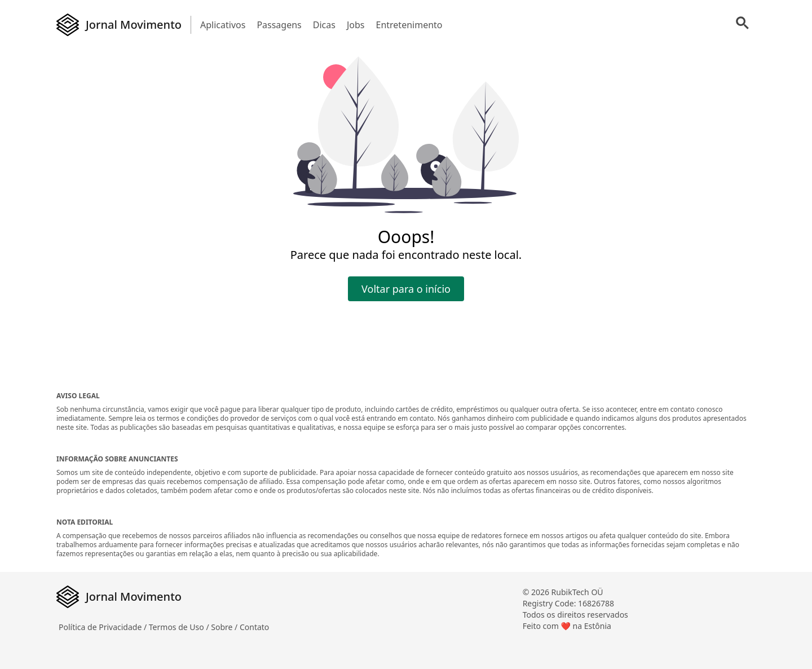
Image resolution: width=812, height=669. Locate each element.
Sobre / (225, 627)
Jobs (356, 25)
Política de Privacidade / (104, 627)
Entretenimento (409, 25)
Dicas (324, 25)
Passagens (279, 25)
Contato (254, 627)
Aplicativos (223, 25)
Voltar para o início (406, 289)
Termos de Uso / (180, 627)
